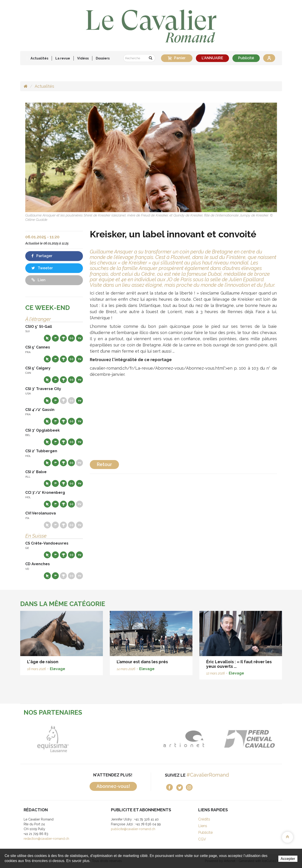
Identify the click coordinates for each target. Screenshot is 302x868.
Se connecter (269, 58)
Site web (47, 338)
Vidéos (83, 58)
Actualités (39, 58)
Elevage (58, 669)
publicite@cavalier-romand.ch (133, 829)
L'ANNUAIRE (212, 58)
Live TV (79, 338)
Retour (104, 464)
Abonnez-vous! (113, 786)
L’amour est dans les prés (142, 662)
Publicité (246, 58)
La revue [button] (63, 58)
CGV (202, 839)
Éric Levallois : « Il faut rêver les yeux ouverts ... (239, 664)
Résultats (63, 338)
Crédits (204, 819)
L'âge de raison (43, 662)
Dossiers (103, 58)
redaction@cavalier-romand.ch (46, 839)
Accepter (288, 859)
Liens (203, 826)
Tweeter (42, 268)
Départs (55, 338)
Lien (38, 280)
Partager (42, 256)
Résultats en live (71, 338)
